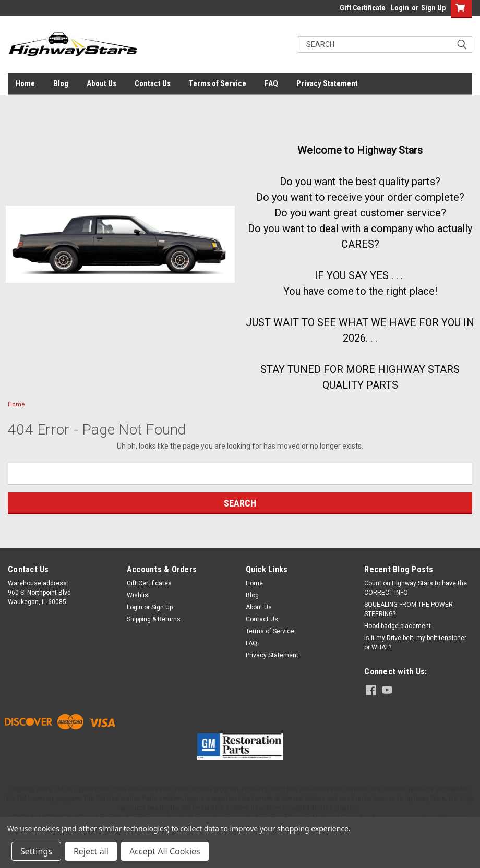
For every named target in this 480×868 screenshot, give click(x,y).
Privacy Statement (327, 83)
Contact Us (153, 83)
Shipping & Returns (154, 619)
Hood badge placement (398, 626)
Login (400, 8)
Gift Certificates (149, 583)
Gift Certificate (363, 8)
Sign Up (433, 8)
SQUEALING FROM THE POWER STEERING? (409, 609)
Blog (61, 83)
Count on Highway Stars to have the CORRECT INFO (416, 588)
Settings (36, 851)
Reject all (91, 851)
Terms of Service (218, 83)
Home (25, 83)
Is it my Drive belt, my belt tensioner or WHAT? (415, 643)
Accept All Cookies (165, 851)
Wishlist (139, 595)
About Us (101, 83)
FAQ (271, 83)
